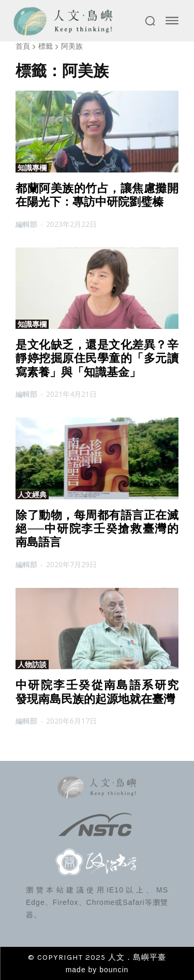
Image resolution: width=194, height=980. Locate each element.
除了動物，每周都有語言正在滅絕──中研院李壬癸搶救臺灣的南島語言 (97, 529)
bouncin (114, 970)
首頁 (23, 46)
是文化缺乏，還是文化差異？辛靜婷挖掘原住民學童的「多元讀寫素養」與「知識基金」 (97, 358)
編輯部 (26, 224)
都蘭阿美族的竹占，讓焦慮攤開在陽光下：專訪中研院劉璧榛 (97, 195)
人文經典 (32, 495)
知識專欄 (32, 168)
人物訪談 (32, 665)
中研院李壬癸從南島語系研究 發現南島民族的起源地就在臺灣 (103, 692)
